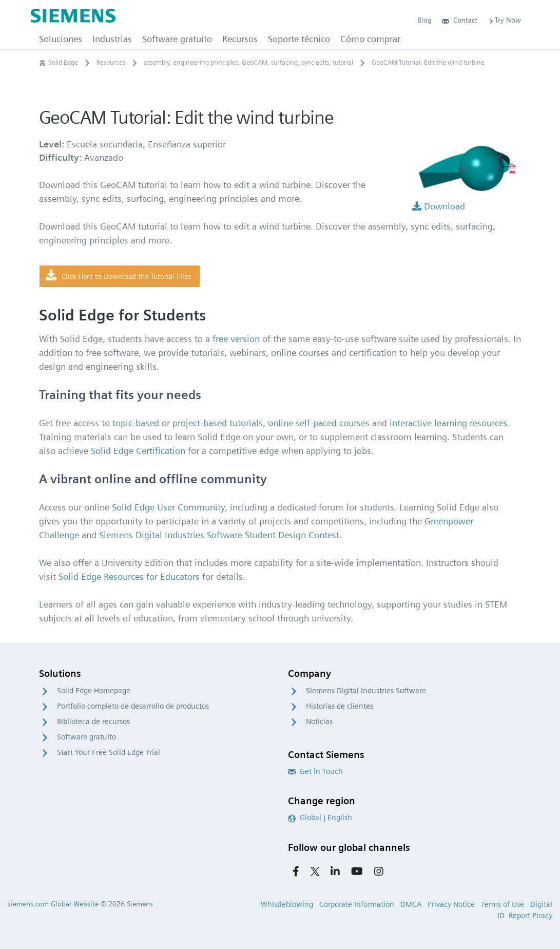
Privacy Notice (451, 904)
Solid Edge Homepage (94, 691)
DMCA (411, 904)
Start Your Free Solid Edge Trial (109, 752)
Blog (424, 20)
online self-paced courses (319, 423)
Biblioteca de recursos (93, 722)
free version (236, 339)
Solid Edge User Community (168, 507)
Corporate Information (357, 904)
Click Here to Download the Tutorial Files (118, 276)
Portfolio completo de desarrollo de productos (133, 706)
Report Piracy (530, 916)
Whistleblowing (287, 904)
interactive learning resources (449, 423)
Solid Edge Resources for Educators (129, 576)
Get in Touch (315, 771)
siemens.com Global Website (53, 904)
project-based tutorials (218, 423)
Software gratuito (86, 737)
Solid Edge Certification (138, 451)
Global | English (320, 818)
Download (439, 206)
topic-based (136, 423)
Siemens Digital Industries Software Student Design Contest (219, 535)
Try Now (504, 20)
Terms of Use (503, 904)
